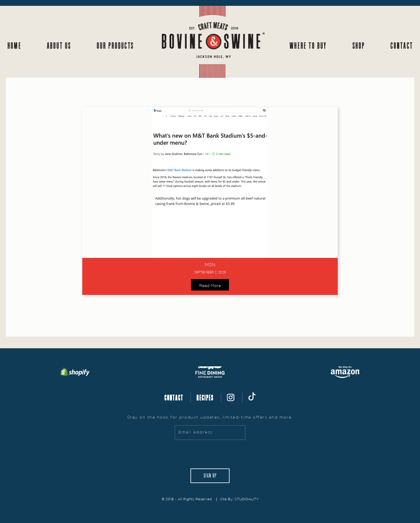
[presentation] (210, 454)
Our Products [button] (115, 45)
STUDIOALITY (247, 499)
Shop (359, 45)
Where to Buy (308, 45)
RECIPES (205, 398)
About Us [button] (59, 45)
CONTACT (174, 398)
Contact (401, 45)
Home (14, 45)
